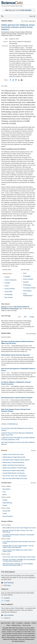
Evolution (7, 283)
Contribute (19, 623)
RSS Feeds (7, 585)
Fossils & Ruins (7, 274)
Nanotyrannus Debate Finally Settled (13, 471)
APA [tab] (25, 317)
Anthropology (8, 295)
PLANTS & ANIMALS (6, 486)
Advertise (27, 623)
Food (4, 492)
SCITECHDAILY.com (13, 424)
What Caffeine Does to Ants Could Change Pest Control (19, 528)
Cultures (7, 277)
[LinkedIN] (19, 80)
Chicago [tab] (32, 317)
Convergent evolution (29, 288)
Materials (4, 307)
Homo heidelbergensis (28, 295)
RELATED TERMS (25, 270)
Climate (5, 505)
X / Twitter (7, 601)
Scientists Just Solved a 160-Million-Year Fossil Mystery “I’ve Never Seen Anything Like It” (19, 560)
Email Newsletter (9, 583)
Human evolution (28, 279)
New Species (6, 489)
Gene (25, 273)
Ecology (5, 500)
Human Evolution (10, 289)
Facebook (7, 598)
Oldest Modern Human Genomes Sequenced (15, 355)
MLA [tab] (20, 317)
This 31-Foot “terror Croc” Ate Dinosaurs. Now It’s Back (19, 557)
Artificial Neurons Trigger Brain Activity (14, 457)
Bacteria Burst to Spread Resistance (13, 462)
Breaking (4, 450)
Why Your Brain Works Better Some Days (15, 478)
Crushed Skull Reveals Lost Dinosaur (14, 473)
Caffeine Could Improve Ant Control (13, 454)
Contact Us (7, 618)
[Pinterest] (16, 80)
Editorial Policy (16, 625)
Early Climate (9, 297)
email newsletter (26, 10)
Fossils (7, 286)
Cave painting (27, 291)
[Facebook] (10, 80)
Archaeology (27, 276)
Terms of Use (27, 625)
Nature (5, 495)
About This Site (5, 623)
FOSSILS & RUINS (6, 508)
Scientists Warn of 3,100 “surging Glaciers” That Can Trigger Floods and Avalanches (18, 547)
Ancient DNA (8, 292)
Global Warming (7, 503)
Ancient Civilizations (10, 280)
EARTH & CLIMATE (6, 497)
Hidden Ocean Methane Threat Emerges (15, 468)
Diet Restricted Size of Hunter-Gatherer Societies (17, 398)
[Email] (22, 80)
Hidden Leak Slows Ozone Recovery (13, 465)
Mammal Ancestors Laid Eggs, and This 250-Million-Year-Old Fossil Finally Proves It (18, 565)
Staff (13, 623)
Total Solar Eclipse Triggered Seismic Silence (16, 460)
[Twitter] (13, 80)
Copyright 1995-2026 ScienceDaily (13, 628)
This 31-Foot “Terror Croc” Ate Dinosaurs (15, 476)
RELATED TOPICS (7, 270)
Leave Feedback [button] (9, 615)
